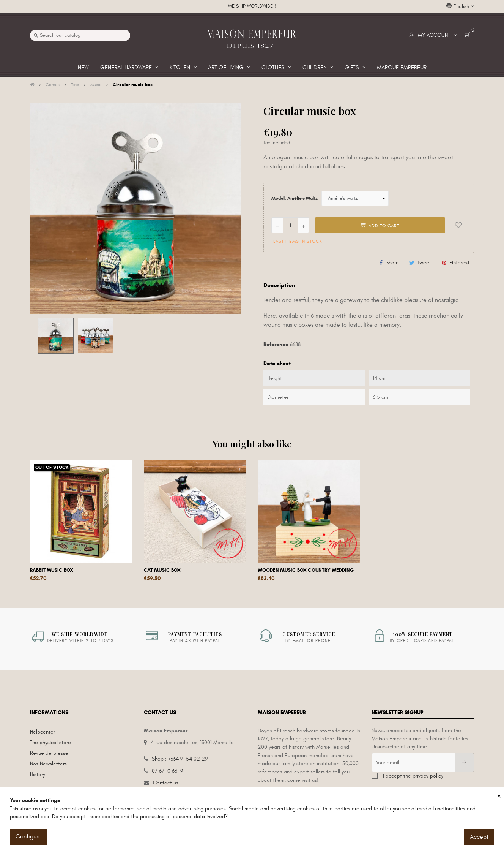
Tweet (424, 263)
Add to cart (380, 226)
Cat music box (162, 570)
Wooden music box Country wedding (306, 570)
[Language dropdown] (460, 6)
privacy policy (428, 776)
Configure (29, 836)
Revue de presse (49, 753)
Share (392, 263)
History (38, 774)
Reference (276, 344)
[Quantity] (290, 225)
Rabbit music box (52, 570)
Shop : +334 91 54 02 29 (180, 759)
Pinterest (459, 263)
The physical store (50, 742)
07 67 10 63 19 (167, 771)
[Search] (80, 35)
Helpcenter (43, 732)
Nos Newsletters (48, 764)
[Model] (355, 198)
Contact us (166, 783)
